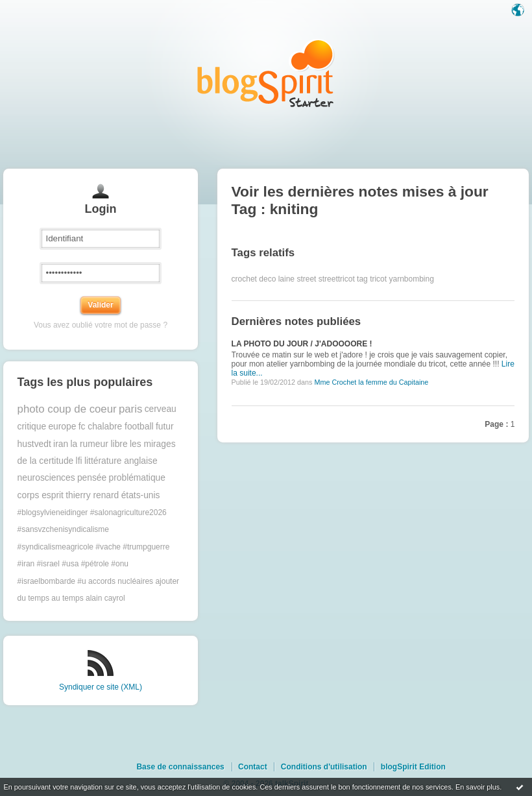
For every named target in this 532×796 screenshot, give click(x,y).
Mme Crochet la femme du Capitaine (371, 382)
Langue (519, 11)
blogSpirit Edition (413, 767)
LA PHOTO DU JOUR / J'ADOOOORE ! (302, 344)
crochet (244, 279)
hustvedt (34, 444)
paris (130, 409)
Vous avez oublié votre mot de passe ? (101, 325)
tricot (378, 279)
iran (61, 444)
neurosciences (46, 478)
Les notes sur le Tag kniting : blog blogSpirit (266, 73)
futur (165, 427)
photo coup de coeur (67, 409)
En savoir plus (478, 787)
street (306, 279)
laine (286, 279)
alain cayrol (105, 598)
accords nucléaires (121, 581)
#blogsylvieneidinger (53, 513)
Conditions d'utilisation (324, 767)
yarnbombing (411, 279)
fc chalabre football (116, 427)
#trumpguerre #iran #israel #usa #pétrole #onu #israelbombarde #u (94, 564)
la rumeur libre (99, 444)
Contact (253, 767)
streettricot (337, 279)
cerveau (161, 409)
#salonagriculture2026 (128, 513)
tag (362, 279)
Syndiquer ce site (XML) (101, 687)
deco (267, 279)
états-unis (141, 495)
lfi (79, 461)
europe (62, 427)
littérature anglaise (121, 461)
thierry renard (92, 495)
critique (32, 427)
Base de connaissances (180, 767)
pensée (92, 478)
